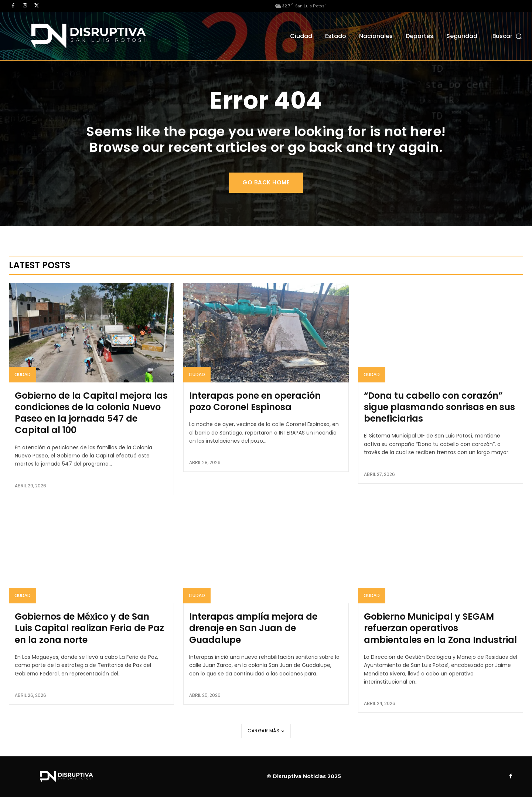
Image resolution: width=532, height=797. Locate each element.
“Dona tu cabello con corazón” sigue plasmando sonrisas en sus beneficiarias (439, 407)
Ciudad (23, 374)
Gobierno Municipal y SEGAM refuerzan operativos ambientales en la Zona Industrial (440, 628)
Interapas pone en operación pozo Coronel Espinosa (255, 401)
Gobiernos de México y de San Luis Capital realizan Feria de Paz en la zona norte (89, 628)
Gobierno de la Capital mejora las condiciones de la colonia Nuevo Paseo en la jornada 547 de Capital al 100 (91, 413)
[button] (508, 36)
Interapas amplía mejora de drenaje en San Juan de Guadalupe (253, 628)
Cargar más (266, 731)
